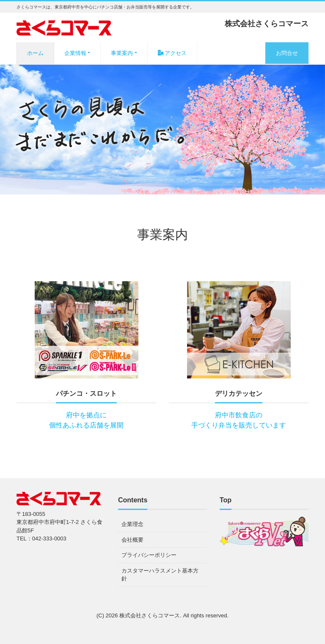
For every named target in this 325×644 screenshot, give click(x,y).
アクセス (172, 53)
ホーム (35, 53)
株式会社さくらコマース (150, 615)
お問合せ (287, 53)
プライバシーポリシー (149, 555)
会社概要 (132, 540)
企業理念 (132, 524)
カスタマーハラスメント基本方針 (160, 575)
